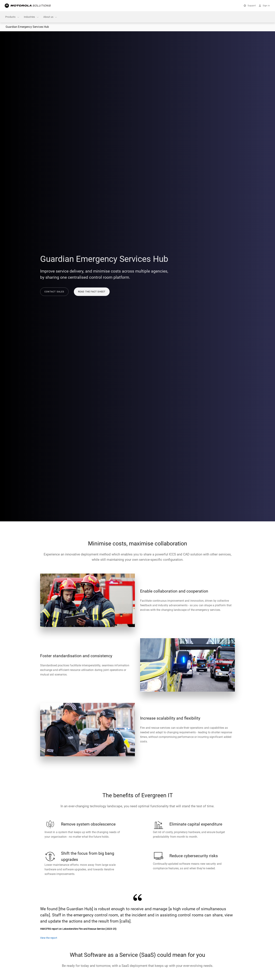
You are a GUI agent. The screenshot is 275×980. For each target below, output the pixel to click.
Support (252, 6)
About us (50, 17)
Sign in (266, 6)
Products (12, 17)
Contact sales (54, 292)
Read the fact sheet (92, 292)
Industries (31, 17)
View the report (49, 938)
